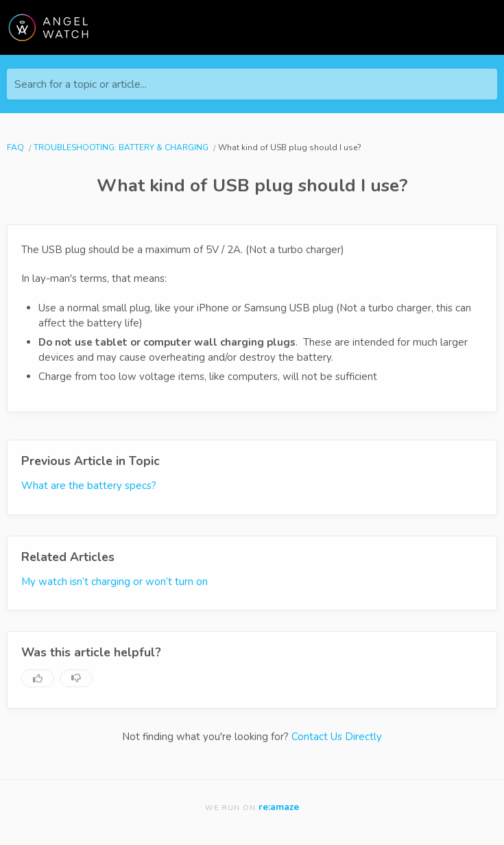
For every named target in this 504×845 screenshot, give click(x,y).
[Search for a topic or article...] (252, 84)
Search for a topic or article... (81, 84)
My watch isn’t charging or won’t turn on (115, 582)
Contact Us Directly (337, 737)
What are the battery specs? (89, 486)
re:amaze (279, 807)
